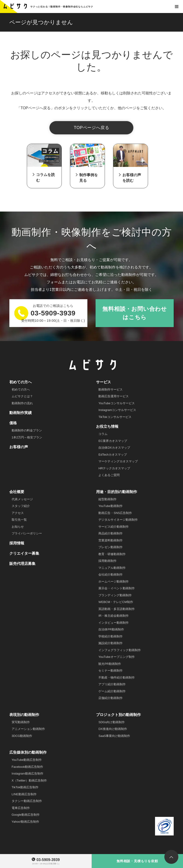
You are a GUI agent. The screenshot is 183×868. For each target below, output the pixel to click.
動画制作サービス (110, 389)
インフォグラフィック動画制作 (120, 650)
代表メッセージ (22, 499)
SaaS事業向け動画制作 (114, 736)
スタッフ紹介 (21, 506)
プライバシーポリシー (27, 533)
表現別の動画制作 (24, 715)
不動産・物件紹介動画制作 (117, 678)
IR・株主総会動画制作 (114, 616)
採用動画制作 (107, 561)
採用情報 (17, 543)
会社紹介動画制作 (110, 575)
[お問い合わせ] (176, 7)
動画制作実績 (21, 413)
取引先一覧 (19, 520)
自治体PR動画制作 (111, 629)
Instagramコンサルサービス (117, 410)
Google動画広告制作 (26, 815)
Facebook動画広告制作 (27, 767)
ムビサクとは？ (22, 396)
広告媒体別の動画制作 (28, 752)
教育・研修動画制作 (112, 554)
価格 (13, 423)
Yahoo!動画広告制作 (25, 822)
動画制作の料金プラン (27, 430)
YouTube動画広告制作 (27, 760)
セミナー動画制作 (110, 671)
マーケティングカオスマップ (118, 461)
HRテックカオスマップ (114, 468)
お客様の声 (19, 447)
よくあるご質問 (109, 475)
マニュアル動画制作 (112, 568)
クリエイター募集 (24, 553)
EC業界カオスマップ (113, 441)
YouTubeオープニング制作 (116, 657)
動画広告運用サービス (114, 396)
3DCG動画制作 (22, 736)
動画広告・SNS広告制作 (115, 513)
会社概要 (17, 492)
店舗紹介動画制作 (110, 698)
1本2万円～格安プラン (27, 437)
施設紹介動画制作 (110, 643)
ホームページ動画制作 (114, 581)
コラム (103, 434)
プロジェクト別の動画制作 (118, 715)
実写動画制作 (21, 722)
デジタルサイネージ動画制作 (118, 520)
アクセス (18, 513)
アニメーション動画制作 (28, 729)
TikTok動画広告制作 (25, 787)
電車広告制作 (21, 808)
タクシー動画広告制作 (27, 801)
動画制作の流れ (22, 403)
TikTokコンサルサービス (115, 417)
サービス (104, 382)
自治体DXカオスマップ (114, 448)
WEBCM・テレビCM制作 (116, 602)
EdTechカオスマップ (112, 455)
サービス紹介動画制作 (114, 527)
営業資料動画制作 (110, 540)
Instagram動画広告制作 (28, 774)
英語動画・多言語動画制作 (117, 609)
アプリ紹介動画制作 (112, 684)
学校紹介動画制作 (110, 636)
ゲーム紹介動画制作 (112, 691)
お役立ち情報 (107, 426)
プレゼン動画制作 (110, 547)
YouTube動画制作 (110, 506)
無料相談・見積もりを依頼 (137, 861)
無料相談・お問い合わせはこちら (135, 313)
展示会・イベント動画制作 (117, 588)
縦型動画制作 (107, 499)
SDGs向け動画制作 (112, 722)
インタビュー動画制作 (114, 623)
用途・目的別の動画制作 (117, 492)
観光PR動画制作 (110, 664)
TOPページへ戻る (92, 128)
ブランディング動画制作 (115, 595)
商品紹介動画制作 (110, 533)
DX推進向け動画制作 (113, 729)
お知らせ (18, 527)
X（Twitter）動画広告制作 (29, 780)
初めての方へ (21, 382)
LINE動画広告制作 (24, 794)
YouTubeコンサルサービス (116, 403)
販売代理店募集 (22, 564)
